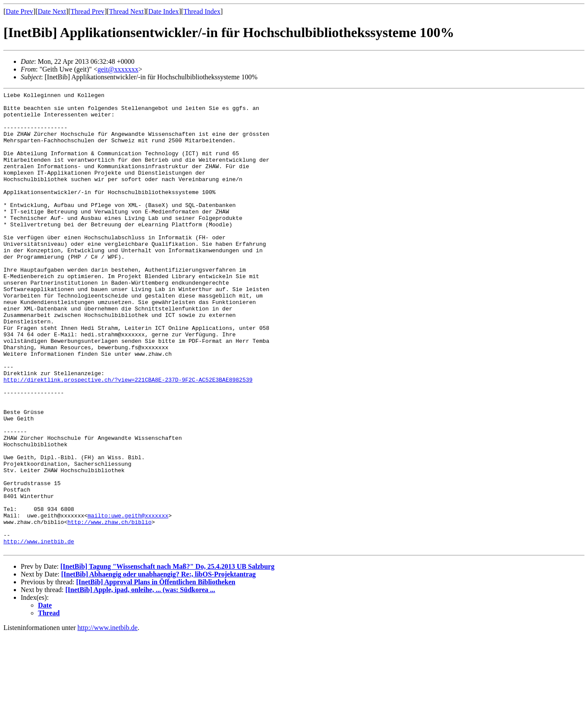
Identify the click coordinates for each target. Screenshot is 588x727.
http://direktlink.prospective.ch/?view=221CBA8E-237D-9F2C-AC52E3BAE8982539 (128, 438)
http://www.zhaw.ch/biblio (109, 608)
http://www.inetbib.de (39, 632)
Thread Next (126, 11)
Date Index (164, 11)
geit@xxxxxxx (118, 69)
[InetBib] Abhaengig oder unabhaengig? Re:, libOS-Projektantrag (159, 666)
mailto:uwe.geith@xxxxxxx (128, 601)
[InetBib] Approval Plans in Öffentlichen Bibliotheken (156, 674)
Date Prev (19, 11)
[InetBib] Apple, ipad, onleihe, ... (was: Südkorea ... (140, 682)
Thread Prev (87, 11)
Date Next (52, 11)
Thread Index (202, 11)
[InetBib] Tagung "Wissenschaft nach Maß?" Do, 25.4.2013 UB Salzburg (167, 658)
